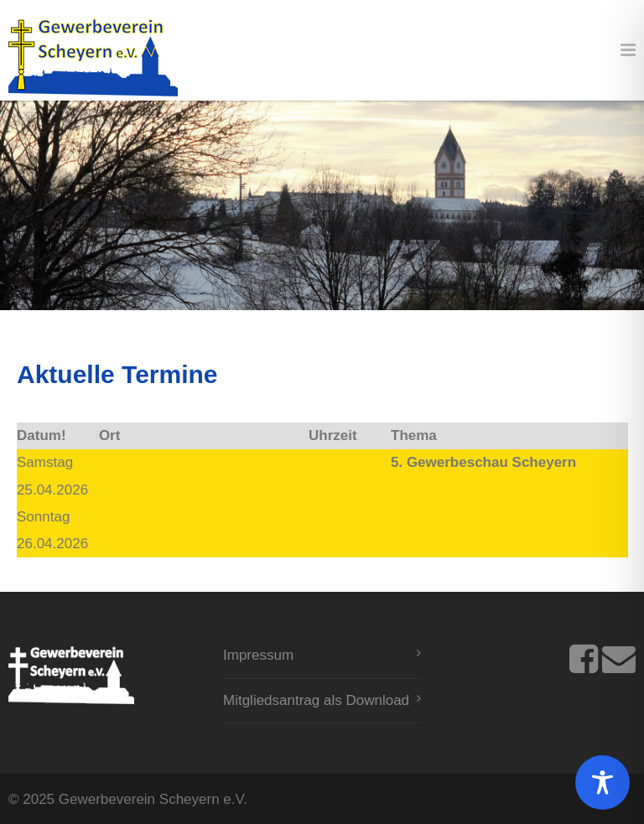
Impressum (258, 655)
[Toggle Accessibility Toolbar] (602, 783)
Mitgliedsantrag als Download (316, 700)
